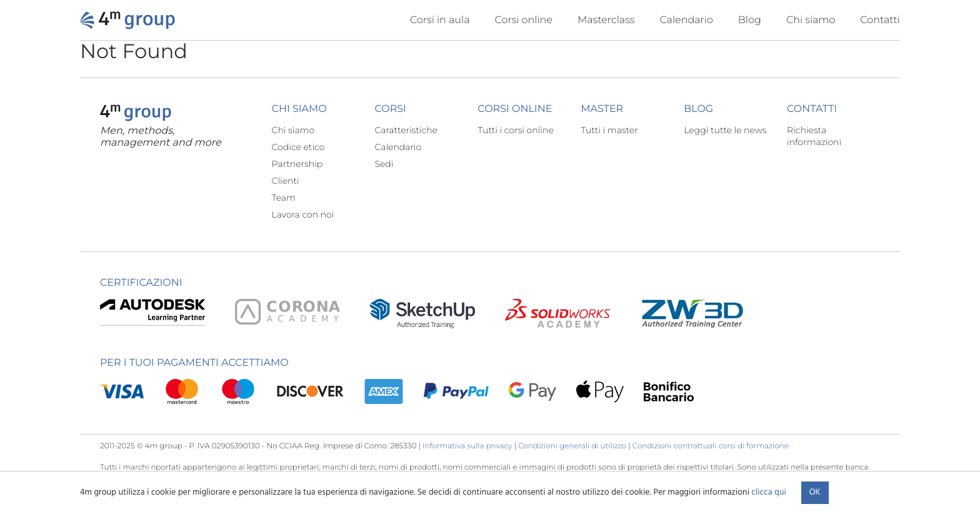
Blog (750, 20)
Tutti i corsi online (515, 130)
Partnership (297, 164)
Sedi (384, 164)
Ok (815, 492)
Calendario (686, 20)
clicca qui (768, 492)
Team (284, 198)
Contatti (880, 20)
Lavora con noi (303, 214)
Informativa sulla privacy (467, 446)
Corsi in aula (440, 20)
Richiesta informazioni (814, 136)
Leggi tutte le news (725, 130)
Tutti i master (609, 130)
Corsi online (524, 20)
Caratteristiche (406, 130)
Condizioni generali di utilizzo (572, 446)
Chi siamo (811, 20)
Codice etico (298, 147)
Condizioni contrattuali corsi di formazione (711, 446)
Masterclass (606, 20)
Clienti (286, 181)
